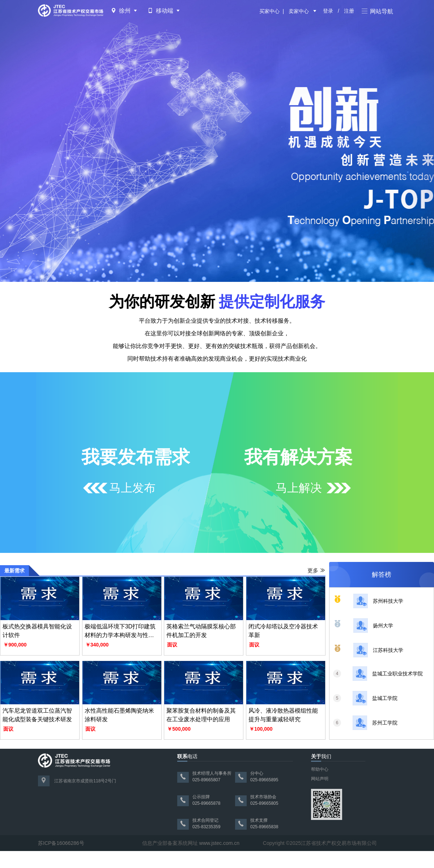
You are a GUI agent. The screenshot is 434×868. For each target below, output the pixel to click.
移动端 (164, 11)
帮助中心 (320, 769)
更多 (316, 570)
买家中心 (269, 11)
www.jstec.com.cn (219, 843)
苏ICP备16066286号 (61, 843)
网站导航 (377, 11)
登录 (328, 11)
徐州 (125, 11)
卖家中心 (299, 11)
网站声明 (320, 779)
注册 (349, 11)
